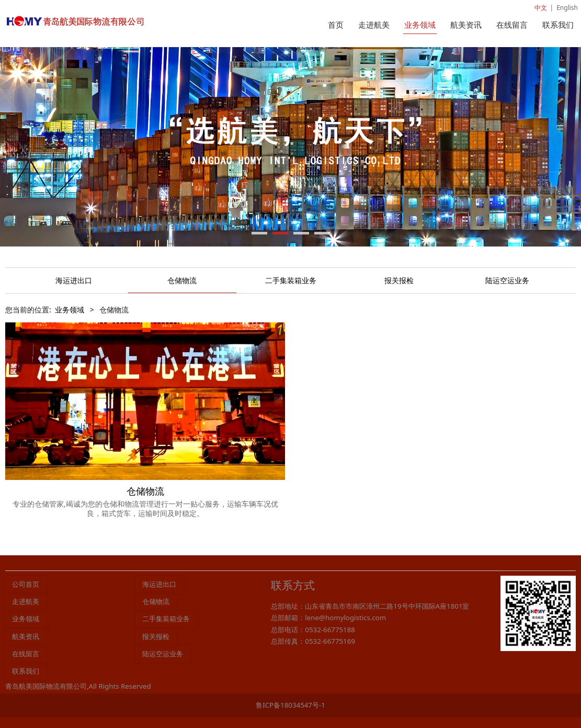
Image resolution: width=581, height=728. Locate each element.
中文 (541, 8)
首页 (336, 25)
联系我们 (558, 25)
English (567, 8)
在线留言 (512, 25)
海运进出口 (74, 280)
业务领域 (420, 25)
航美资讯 (466, 25)
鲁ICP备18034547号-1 (290, 705)
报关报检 (399, 280)
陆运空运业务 (507, 280)
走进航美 (374, 25)
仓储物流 (182, 280)
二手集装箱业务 (291, 280)
